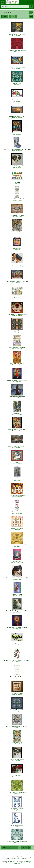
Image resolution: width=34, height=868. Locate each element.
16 (23, 847)
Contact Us (12, 857)
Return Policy (21, 857)
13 (13, 847)
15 (13, 17)
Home (5, 857)
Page (4, 17)
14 (16, 847)
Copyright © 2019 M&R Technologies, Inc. (14, 862)
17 (27, 847)
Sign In (30, 2)
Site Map (24, 859)
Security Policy (15, 859)
